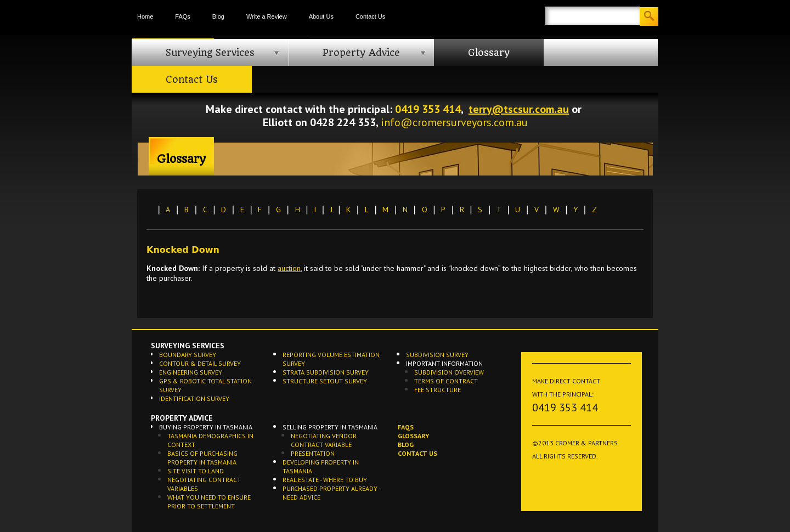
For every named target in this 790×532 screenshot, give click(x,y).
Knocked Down (183, 250)
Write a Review (267, 16)
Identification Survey (194, 398)
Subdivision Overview (449, 372)
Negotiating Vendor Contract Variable (324, 440)
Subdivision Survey (437, 355)
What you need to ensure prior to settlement (209, 502)
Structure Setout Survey (325, 381)
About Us (321, 16)
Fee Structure (438, 390)
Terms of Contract (446, 381)
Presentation (313, 453)
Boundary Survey (188, 355)
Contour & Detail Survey (200, 363)
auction (289, 268)
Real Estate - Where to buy (325, 480)
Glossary (489, 53)
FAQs (183, 16)
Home (145, 16)
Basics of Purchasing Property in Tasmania (202, 458)
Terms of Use (554, 480)
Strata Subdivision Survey (326, 372)
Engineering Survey (191, 372)
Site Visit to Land (196, 471)
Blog (218, 16)
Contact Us (370, 16)
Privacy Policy (556, 493)
